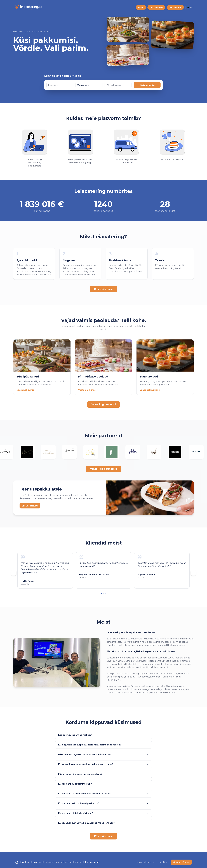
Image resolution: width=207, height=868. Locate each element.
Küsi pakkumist (147, 85)
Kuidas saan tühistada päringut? (103, 813)
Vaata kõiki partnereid (104, 469)
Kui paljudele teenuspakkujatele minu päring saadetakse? (103, 745)
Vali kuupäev (115, 85)
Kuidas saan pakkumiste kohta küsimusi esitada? (103, 794)
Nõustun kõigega (181, 862)
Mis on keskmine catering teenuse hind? (103, 774)
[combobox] (89, 85)
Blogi (141, 7)
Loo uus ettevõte (30, 506)
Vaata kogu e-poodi (104, 404)
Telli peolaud (156, 7)
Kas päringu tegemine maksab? (103, 735)
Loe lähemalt (92, 862)
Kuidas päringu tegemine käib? (103, 784)
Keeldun (163, 862)
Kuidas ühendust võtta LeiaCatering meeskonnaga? (103, 823)
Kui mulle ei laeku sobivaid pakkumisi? (103, 803)
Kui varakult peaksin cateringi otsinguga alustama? (103, 764)
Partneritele (175, 7)
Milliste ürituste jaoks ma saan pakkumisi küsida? (103, 755)
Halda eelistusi (146, 862)
